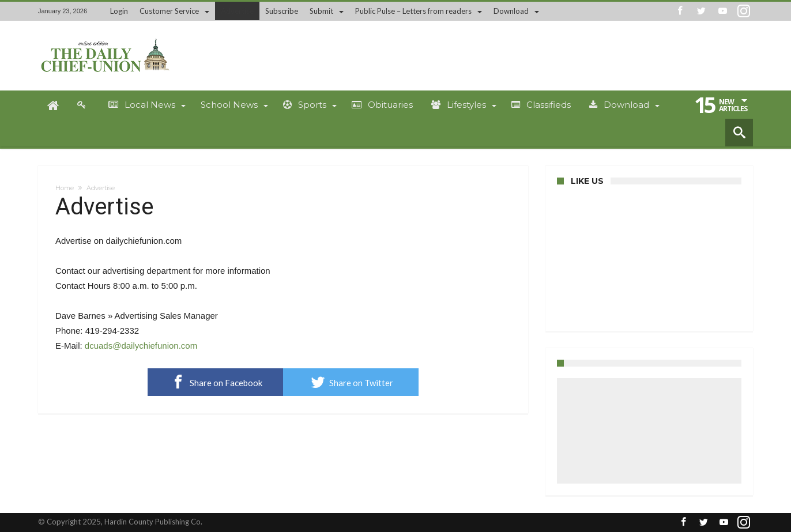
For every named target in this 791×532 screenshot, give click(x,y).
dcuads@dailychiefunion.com (141, 346)
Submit (321, 11)
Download (511, 11)
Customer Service (169, 11)
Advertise (237, 11)
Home (65, 188)
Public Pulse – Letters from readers (413, 11)
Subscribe (282, 11)
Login (119, 11)
